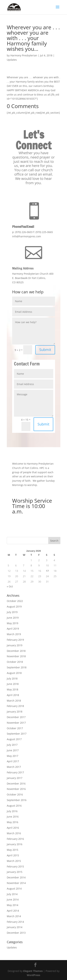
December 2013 (16, 933)
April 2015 (13, 855)
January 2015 (15, 872)
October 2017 (15, 728)
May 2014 (13, 905)
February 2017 (15, 772)
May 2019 (13, 623)
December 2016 (16, 784)
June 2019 (13, 618)
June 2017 (13, 750)
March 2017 (14, 767)
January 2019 (15, 645)
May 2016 (13, 822)
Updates (12, 60)
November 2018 (16, 656)
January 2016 (15, 844)
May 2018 (13, 689)
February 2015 (15, 866)
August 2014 (14, 889)
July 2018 (12, 678)
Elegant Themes (33, 971)
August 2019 (14, 607)
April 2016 (13, 828)
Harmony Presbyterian (24, 55)
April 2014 (13, 911)
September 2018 (17, 667)
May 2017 (13, 756)
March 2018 (14, 701)
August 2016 (14, 806)
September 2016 (17, 800)
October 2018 (15, 662)
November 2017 (16, 723)
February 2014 (15, 922)
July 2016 (12, 811)
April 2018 (13, 695)
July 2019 (12, 612)
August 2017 (14, 739)
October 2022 (15, 601)
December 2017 (16, 717)
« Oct (10, 586)
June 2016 (13, 817)
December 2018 (16, 651)
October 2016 (15, 794)
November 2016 (16, 789)
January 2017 (15, 778)
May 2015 (13, 850)
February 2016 (15, 839)
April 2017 (13, 761)
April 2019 (13, 629)
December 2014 (16, 877)
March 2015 (14, 861)
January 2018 (15, 712)
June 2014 (13, 899)
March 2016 (14, 833)
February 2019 (15, 640)
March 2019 (14, 634)
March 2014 (14, 916)
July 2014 (12, 894)
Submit (45, 350)
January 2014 (15, 927)
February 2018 (15, 706)
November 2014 (16, 883)
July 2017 (12, 745)
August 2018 (14, 673)
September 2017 (17, 734)
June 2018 (13, 684)
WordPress (33, 975)
